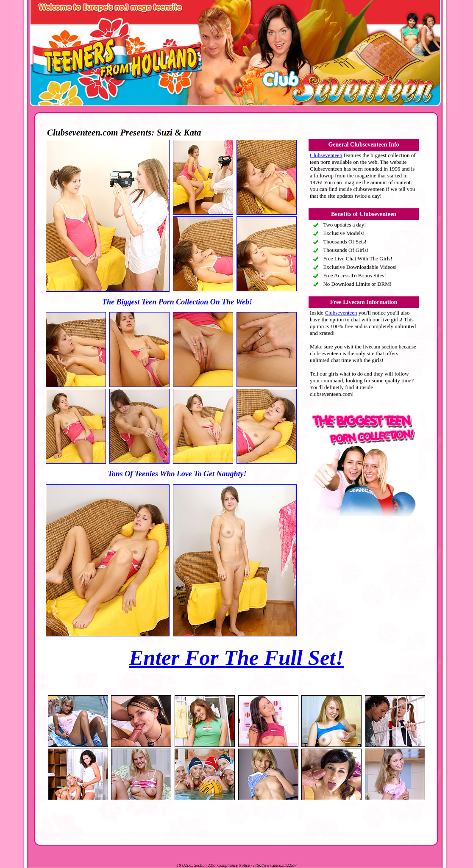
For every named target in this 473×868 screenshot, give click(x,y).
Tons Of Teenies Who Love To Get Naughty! (177, 474)
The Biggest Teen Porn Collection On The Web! (177, 302)
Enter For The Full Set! (236, 658)
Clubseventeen (326, 155)
